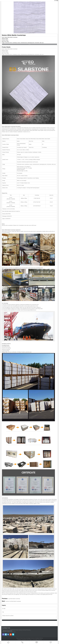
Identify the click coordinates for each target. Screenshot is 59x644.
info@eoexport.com (7, 631)
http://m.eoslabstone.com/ (9, 632)
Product (22, 638)
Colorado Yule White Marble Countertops (13, 601)
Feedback (37, 638)
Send (29, 620)
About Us (18, 638)
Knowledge (28, 638)
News (25, 638)
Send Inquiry (30, 44)
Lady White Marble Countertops (14, 599)
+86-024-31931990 (7, 631)
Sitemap (41, 638)
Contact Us (33, 638)
